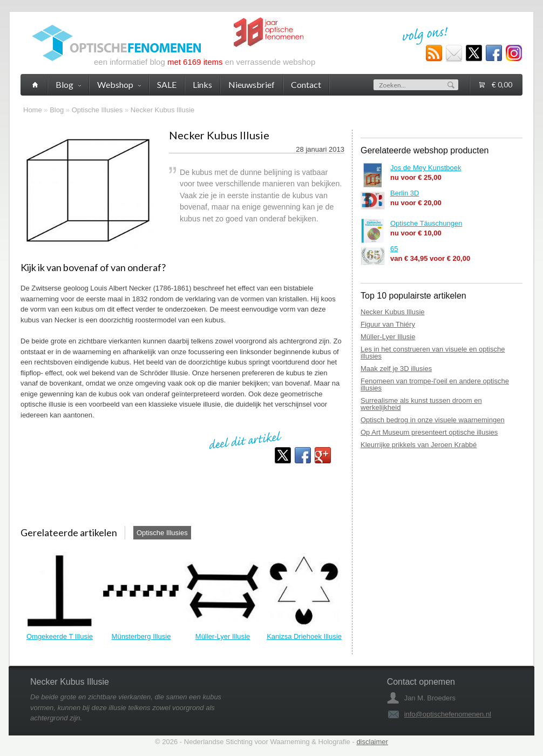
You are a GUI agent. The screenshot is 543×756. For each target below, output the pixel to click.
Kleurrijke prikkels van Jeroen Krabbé (419, 445)
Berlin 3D (405, 193)
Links (202, 85)
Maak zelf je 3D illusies (396, 369)
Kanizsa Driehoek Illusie (304, 636)
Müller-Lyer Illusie (223, 636)
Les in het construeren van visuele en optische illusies (433, 353)
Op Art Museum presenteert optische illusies (429, 432)
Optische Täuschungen (426, 223)
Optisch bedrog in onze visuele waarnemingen (433, 420)
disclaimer (372, 742)
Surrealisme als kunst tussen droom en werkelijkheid (421, 404)
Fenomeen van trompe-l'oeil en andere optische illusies (435, 384)
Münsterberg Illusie (141, 636)
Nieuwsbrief (252, 85)
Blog (57, 110)
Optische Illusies (97, 110)
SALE (167, 85)
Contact (306, 85)
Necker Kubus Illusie (163, 110)
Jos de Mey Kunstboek (426, 168)
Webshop (119, 85)
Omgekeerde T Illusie (60, 636)
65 (394, 249)
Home (33, 110)
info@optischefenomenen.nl (448, 714)
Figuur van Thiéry (388, 324)
